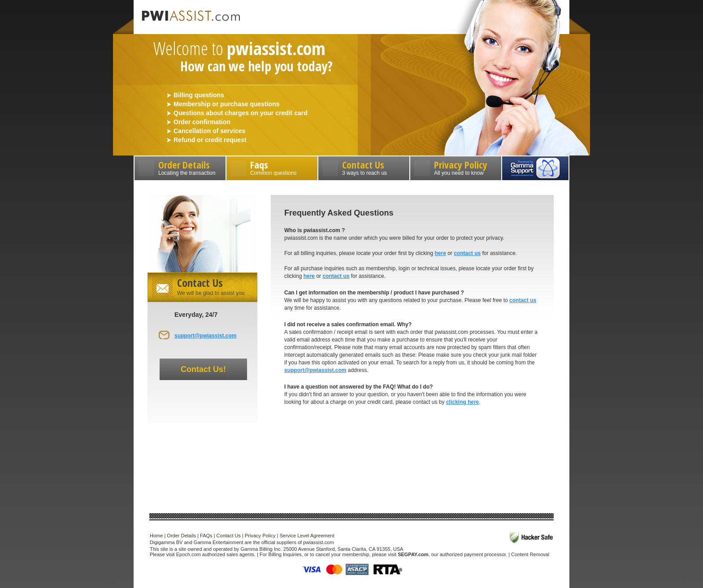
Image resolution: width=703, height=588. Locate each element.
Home (156, 536)
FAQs (206, 536)
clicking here (462, 402)
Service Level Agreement (307, 536)
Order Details (180, 167)
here (440, 253)
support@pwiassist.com (205, 336)
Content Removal (530, 554)
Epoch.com (189, 554)
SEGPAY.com (413, 554)
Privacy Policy (456, 167)
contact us (467, 253)
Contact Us (364, 167)
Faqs (272, 167)
